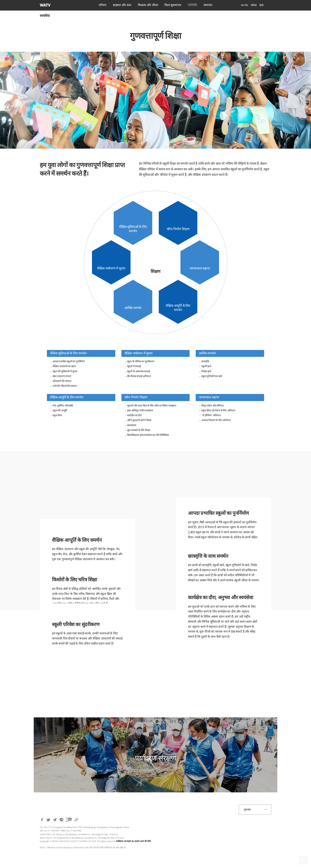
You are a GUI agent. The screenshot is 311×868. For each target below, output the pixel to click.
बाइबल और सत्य (122, 5)
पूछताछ (247, 810)
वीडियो (254, 5)
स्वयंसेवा (45, 16)
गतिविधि (192, 5)
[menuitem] (261, 5)
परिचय (103, 5)
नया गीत (244, 5)
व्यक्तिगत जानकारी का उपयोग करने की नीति (133, 841)
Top (303, 860)
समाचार (208, 5)
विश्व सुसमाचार (173, 5)
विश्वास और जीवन (148, 5)
